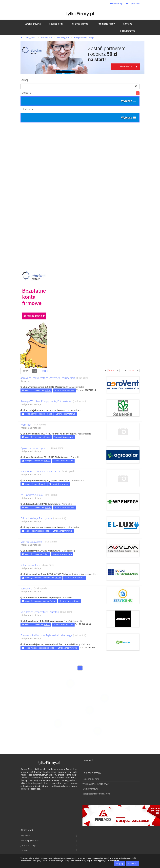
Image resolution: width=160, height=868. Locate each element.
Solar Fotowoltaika (31, 565)
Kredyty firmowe (90, 789)
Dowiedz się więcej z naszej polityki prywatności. (97, 860)
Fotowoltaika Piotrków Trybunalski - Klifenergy (46, 635)
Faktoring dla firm (91, 779)
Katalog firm (47, 38)
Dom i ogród (63, 38)
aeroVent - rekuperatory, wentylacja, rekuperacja (48, 378)
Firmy (30, 371)
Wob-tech (26, 425)
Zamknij (132, 863)
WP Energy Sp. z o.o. (32, 495)
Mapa (45, 371)
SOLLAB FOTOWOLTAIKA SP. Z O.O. (40, 471)
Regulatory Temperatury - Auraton (40, 612)
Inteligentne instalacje (84, 38)
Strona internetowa (64, 390)
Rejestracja (117, 3)
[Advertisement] (80, 158)
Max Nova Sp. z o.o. (31, 542)
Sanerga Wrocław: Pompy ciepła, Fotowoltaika (46, 401)
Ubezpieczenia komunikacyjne (96, 794)
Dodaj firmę (128, 31)
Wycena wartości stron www (95, 784)
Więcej (119, 863)
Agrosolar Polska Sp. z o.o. (35, 448)
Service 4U (26, 589)
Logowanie (133, 3)
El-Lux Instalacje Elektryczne (36, 518)
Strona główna (28, 38)
